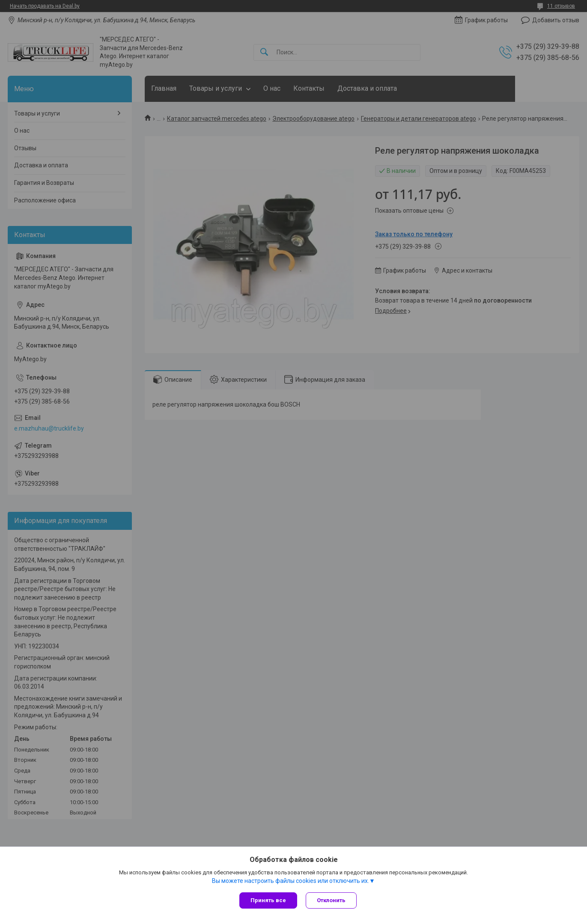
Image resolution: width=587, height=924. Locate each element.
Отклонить (331, 900)
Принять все (268, 900)
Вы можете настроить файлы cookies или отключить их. (291, 881)
